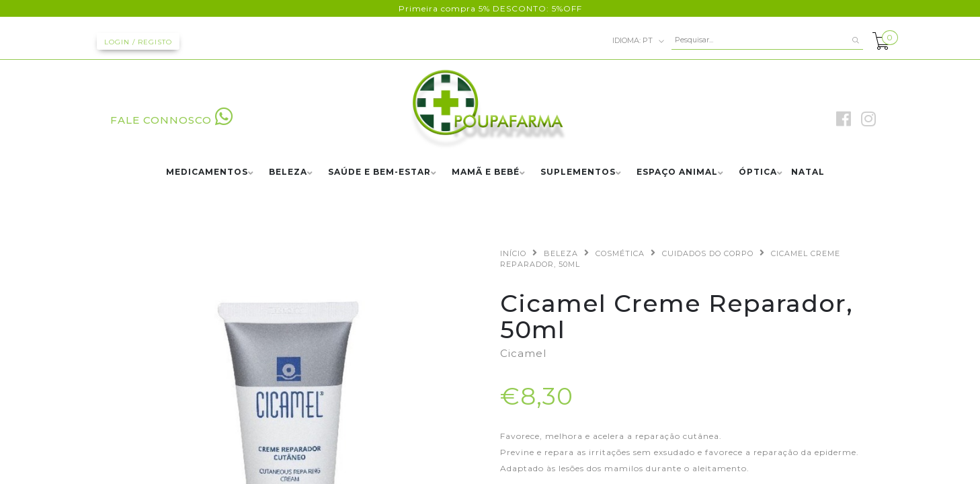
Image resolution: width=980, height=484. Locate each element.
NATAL (808, 172)
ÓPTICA (758, 172)
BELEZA (288, 172)
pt (639, 41)
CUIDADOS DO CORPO (708, 253)
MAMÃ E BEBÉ (486, 172)
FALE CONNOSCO (172, 120)
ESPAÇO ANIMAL (677, 172)
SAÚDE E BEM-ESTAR (379, 172)
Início (513, 253)
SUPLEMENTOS (578, 172)
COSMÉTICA (620, 253)
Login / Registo (138, 42)
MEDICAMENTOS (207, 172)
